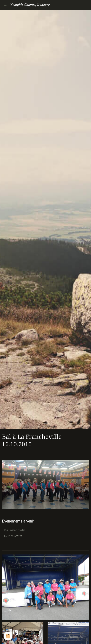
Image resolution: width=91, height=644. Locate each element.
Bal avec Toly (14, 530)
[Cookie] (8, 636)
